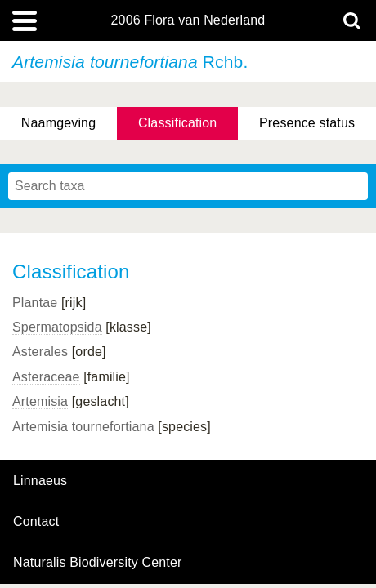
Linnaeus (40, 481)
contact (36, 521)
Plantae (35, 303)
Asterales (40, 352)
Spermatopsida (57, 327)
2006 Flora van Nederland (188, 20)
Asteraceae (46, 377)
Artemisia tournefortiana (83, 427)
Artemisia (40, 401)
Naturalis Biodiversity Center (98, 563)
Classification (178, 123)
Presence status (307, 123)
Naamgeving (58, 123)
